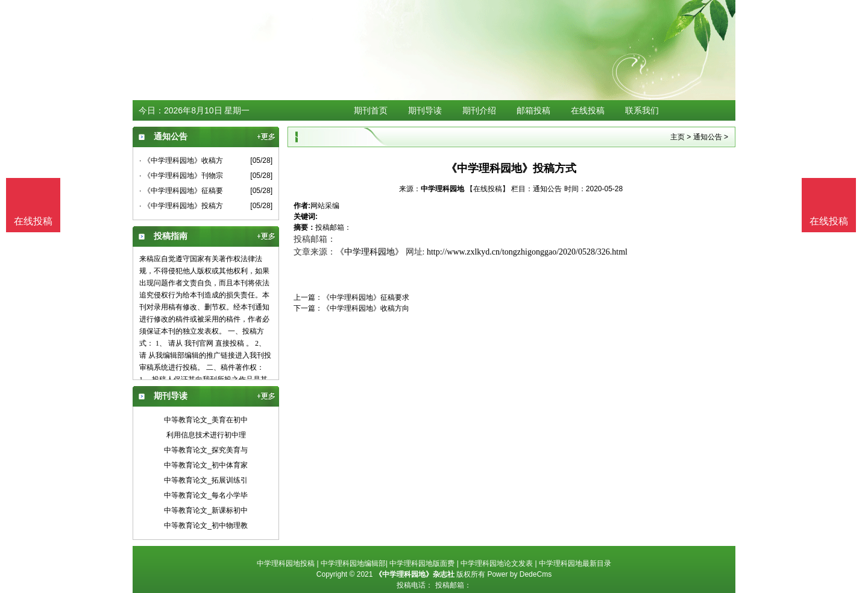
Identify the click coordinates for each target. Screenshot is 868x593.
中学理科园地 (442, 189)
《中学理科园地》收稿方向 (366, 308)
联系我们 (642, 110)
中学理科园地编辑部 (353, 563)
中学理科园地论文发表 (497, 563)
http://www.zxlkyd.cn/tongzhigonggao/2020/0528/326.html (527, 252)
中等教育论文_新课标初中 (206, 510)
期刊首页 (371, 110)
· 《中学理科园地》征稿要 (181, 191)
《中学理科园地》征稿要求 (366, 297)
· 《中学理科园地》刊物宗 (181, 176)
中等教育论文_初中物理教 (206, 525)
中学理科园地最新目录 (575, 563)
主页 (678, 137)
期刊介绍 (479, 110)
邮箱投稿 (533, 110)
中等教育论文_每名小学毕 (206, 495)
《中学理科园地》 (370, 252)
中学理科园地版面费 (422, 563)
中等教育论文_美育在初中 (206, 420)
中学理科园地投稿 (286, 563)
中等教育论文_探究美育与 (206, 450)
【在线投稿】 (488, 189)
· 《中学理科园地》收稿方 (181, 160)
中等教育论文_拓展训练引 (206, 480)
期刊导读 (425, 110)
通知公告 (708, 137)
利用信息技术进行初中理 (206, 435)
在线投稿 (588, 110)
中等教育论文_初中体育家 (206, 465)
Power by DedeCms (519, 574)
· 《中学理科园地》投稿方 (181, 206)
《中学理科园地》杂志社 (415, 574)
